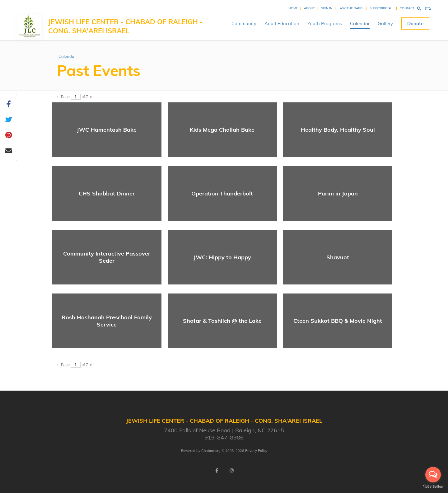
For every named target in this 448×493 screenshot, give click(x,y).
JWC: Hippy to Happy (222, 257)
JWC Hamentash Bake (107, 130)
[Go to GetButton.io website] (433, 487)
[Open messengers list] (433, 475)
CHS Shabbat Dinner (107, 193)
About (309, 8)
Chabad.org (211, 451)
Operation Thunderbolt (222, 193)
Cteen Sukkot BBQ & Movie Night (338, 321)
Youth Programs (325, 23)
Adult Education (282, 23)
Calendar (360, 23)
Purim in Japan (338, 193)
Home (293, 8)
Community (244, 23)
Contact (407, 8)
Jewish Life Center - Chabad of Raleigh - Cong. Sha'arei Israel (126, 26)
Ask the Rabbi (352, 8)
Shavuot (338, 257)
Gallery (385, 23)
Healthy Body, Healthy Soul (338, 130)
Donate (415, 23)
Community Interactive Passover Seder (107, 257)
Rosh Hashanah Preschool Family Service (107, 321)
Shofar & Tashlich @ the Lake (222, 321)
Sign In (327, 8)
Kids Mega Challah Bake (222, 130)
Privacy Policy (256, 451)
